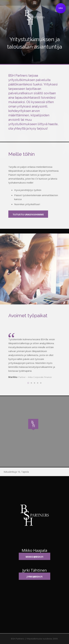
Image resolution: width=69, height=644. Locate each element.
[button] (34, 425)
